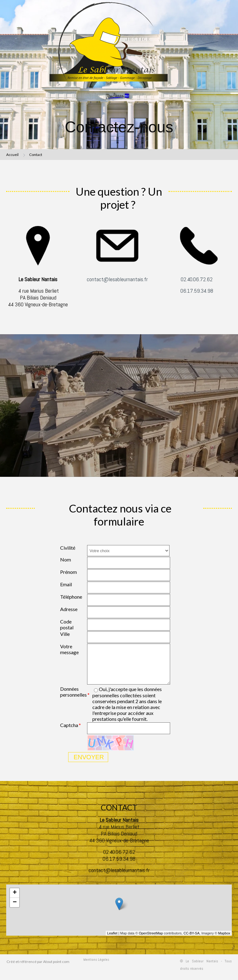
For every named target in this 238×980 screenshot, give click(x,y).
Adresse (69, 609)
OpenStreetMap (151, 933)
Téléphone (71, 597)
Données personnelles (73, 692)
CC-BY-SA (192, 933)
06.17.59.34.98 (197, 291)
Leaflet (112, 933)
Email (66, 584)
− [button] (15, 902)
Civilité (68, 548)
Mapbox (224, 933)
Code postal (67, 624)
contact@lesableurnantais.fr (117, 279)
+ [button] (15, 893)
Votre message (69, 649)
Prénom (68, 572)
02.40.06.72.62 (197, 279)
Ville (65, 634)
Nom (66, 559)
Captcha (69, 725)
